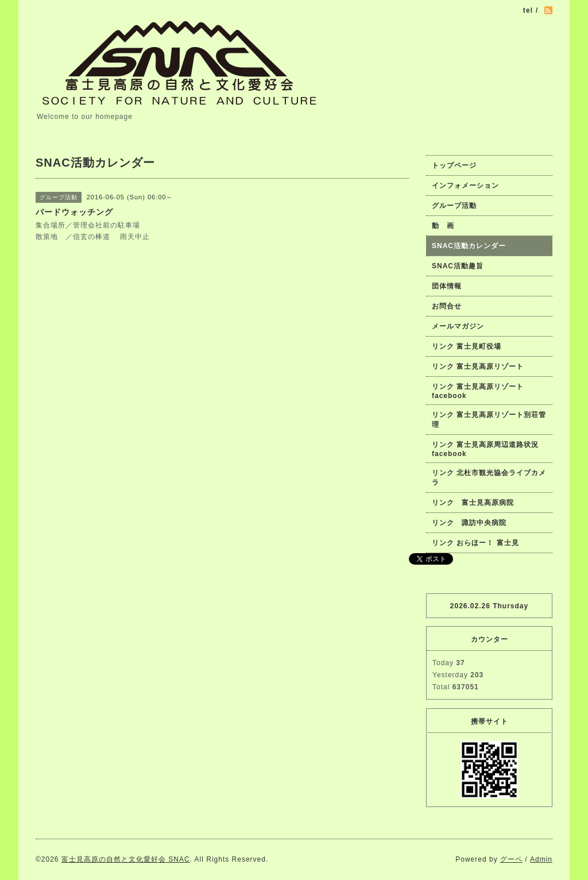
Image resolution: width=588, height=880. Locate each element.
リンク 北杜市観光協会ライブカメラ (489, 478)
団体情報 (447, 286)
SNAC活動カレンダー (469, 246)
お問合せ (447, 306)
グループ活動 (454, 206)
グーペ (511, 859)
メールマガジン (458, 326)
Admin (541, 859)
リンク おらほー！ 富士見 (475, 543)
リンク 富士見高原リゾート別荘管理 (489, 420)
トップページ (454, 165)
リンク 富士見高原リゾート (478, 366)
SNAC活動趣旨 (458, 266)
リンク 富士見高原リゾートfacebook (478, 391)
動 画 (447, 226)
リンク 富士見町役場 (467, 346)
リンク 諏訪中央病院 (469, 523)
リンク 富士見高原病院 (473, 503)
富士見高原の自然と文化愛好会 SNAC (126, 859)
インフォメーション (465, 186)
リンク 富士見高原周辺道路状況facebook (485, 449)
